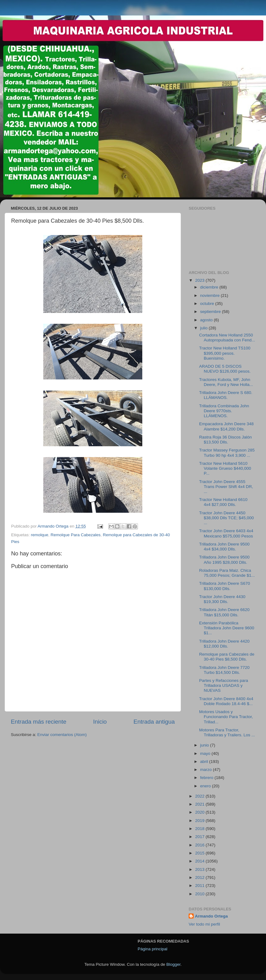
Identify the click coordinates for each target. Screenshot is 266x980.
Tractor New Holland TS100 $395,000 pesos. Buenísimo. (225, 353)
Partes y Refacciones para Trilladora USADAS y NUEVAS (224, 685)
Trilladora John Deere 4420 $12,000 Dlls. (224, 644)
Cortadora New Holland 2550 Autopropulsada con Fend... (227, 338)
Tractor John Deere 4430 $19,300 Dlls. (222, 599)
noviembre (210, 295)
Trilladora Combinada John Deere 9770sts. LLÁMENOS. (224, 411)
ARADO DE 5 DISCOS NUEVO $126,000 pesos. (225, 369)
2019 (200, 821)
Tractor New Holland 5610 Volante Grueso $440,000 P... (225, 468)
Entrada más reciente (39, 722)
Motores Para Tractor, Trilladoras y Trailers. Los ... (227, 732)
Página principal (152, 949)
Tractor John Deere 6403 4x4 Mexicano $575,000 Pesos (226, 533)
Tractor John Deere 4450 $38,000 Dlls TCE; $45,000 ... (227, 518)
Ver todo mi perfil (204, 924)
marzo (206, 770)
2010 (200, 894)
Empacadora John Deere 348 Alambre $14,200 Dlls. (226, 426)
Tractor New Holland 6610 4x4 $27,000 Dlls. (223, 502)
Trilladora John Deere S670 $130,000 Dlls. (225, 586)
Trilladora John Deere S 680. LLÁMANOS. (226, 395)
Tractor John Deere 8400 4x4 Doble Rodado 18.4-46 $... (226, 701)
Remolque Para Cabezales (76, 535)
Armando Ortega (211, 916)
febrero (207, 778)
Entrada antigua (154, 722)
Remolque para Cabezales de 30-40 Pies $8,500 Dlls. (227, 657)
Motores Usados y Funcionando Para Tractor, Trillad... (226, 717)
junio (205, 745)
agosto (207, 320)
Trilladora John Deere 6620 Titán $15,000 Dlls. (224, 612)
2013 (200, 869)
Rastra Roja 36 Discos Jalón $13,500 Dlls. (225, 440)
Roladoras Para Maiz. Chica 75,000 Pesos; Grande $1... (227, 573)
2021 (200, 804)
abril (205, 762)
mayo (206, 753)
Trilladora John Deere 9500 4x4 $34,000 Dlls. (224, 547)
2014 (200, 861)
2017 (200, 837)
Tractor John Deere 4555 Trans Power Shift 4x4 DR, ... (226, 487)
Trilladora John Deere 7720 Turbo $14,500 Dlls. (224, 670)
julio (204, 328)
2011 (200, 886)
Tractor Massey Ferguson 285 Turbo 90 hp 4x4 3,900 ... (227, 453)
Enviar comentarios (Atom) (62, 735)
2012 (200, 877)
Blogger (174, 964)
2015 (200, 853)
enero (206, 786)
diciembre (210, 287)
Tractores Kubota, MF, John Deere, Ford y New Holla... (226, 382)
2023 (200, 280)
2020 (200, 812)
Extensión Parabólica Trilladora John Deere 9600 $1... (227, 628)
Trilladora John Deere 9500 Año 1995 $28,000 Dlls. (224, 560)
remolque (40, 535)
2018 (200, 829)
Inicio (100, 722)
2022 (200, 796)
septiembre (211, 312)
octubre (208, 304)
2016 (200, 845)
